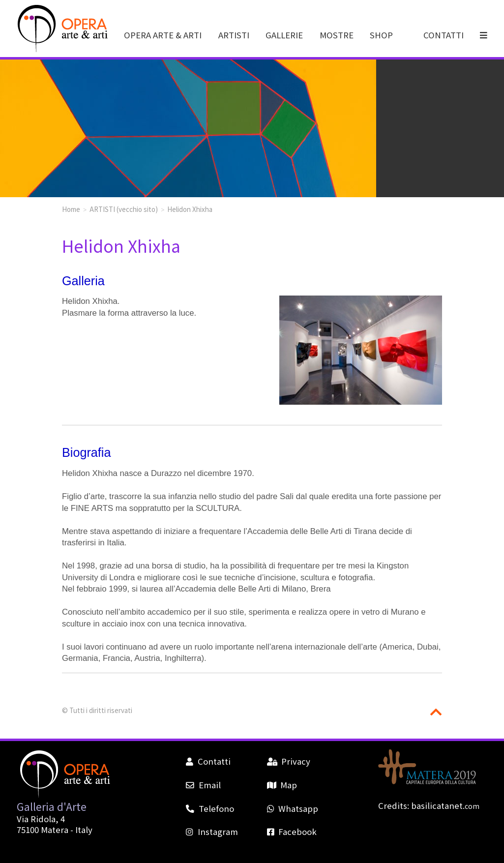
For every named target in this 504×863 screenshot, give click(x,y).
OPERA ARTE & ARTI (163, 35)
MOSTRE (337, 35)
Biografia (86, 452)
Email (203, 785)
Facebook (292, 832)
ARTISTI (234, 35)
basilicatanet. (445, 805)
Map (282, 785)
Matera (55, 830)
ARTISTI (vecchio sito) (124, 209)
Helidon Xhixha (190, 209)
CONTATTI (444, 35)
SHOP (381, 35)
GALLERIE (284, 35)
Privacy (289, 761)
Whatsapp (293, 808)
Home (71, 209)
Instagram (212, 832)
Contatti (208, 761)
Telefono (210, 808)
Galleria (83, 281)
